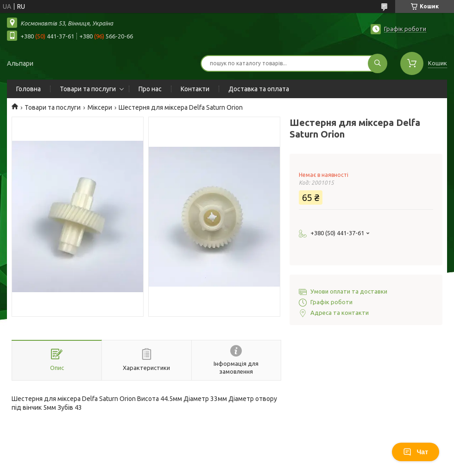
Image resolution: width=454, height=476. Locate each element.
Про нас (150, 89)
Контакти (195, 89)
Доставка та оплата (259, 89)
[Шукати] (378, 63)
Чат (416, 452)
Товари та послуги (88, 89)
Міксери (100, 107)
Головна (28, 89)
